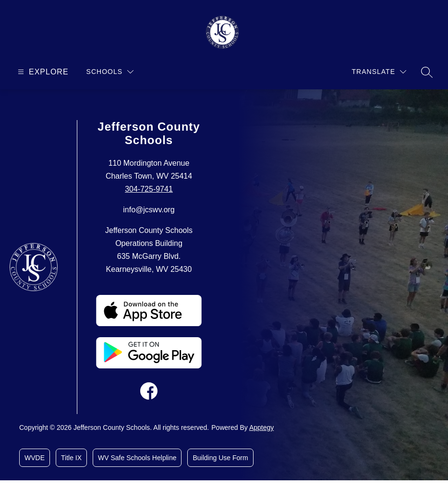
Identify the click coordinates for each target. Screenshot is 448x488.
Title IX (71, 458)
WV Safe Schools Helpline (137, 458)
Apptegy (261, 427)
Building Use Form (220, 458)
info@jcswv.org (149, 210)
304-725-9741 (149, 189)
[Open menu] (42, 72)
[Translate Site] (379, 72)
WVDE (35, 458)
